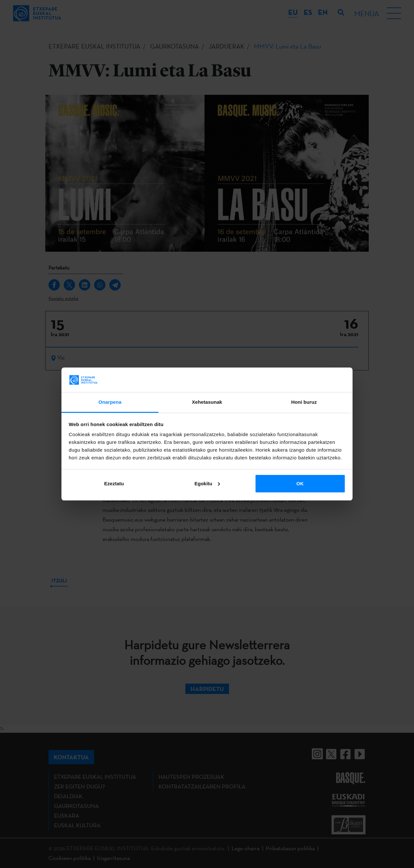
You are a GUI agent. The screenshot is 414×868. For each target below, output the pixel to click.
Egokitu (207, 483)
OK (300, 483)
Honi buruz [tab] (304, 402)
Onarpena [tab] (110, 402)
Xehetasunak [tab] (207, 402)
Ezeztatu (114, 483)
